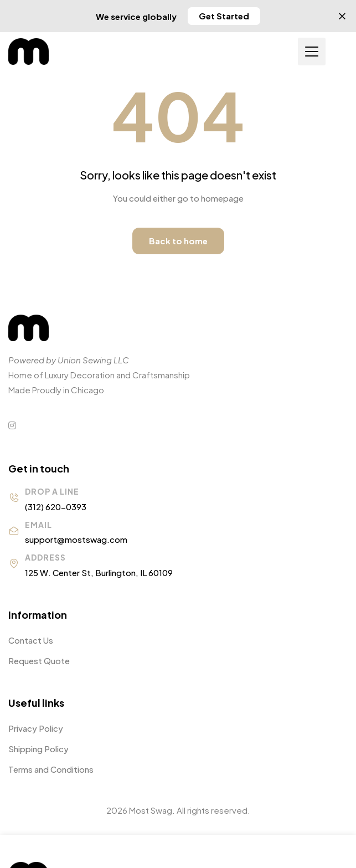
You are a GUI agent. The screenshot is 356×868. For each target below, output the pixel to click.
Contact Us (31, 640)
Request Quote (39, 661)
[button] (224, 16)
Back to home (178, 241)
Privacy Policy (36, 728)
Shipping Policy (38, 749)
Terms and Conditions (51, 769)
